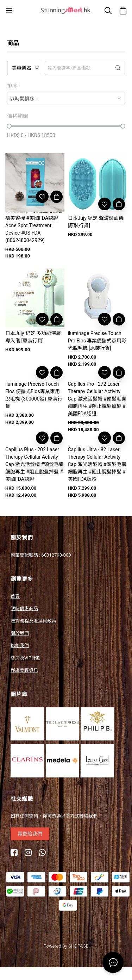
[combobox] (66, 98)
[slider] (9, 126)
